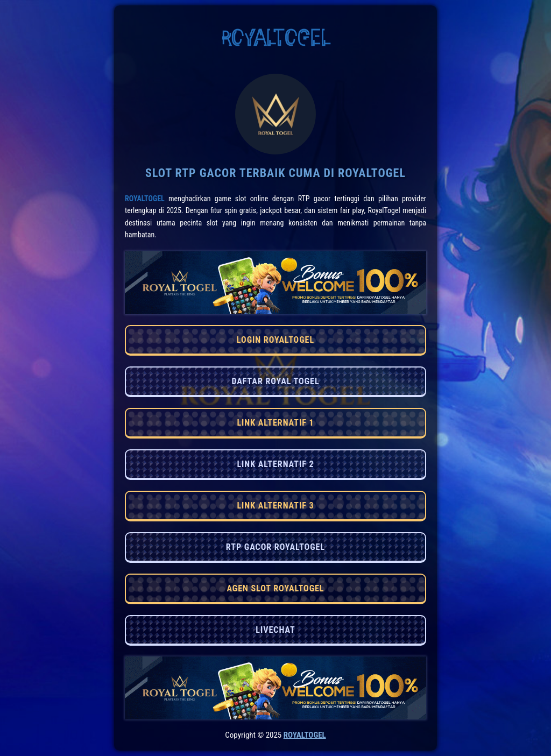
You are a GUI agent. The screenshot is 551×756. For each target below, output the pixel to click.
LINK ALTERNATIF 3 (275, 506)
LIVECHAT (275, 630)
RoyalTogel (145, 199)
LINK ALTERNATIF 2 (275, 464)
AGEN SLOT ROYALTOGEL (275, 588)
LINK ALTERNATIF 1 (275, 423)
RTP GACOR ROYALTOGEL (275, 547)
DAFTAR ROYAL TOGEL (275, 381)
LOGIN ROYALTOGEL (275, 340)
